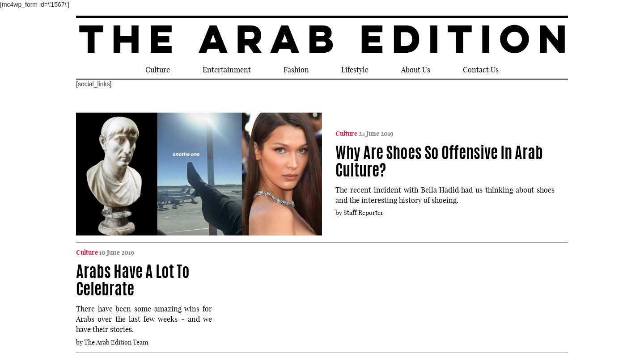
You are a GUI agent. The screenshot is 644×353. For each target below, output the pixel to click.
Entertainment (227, 70)
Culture (158, 70)
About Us (416, 70)
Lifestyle (355, 70)
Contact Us (481, 70)
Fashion (296, 70)
